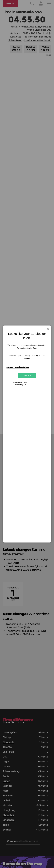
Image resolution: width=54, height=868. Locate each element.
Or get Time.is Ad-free (18, 367)
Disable (27, 375)
